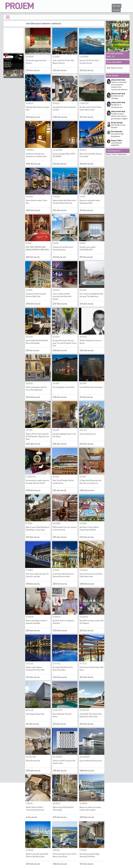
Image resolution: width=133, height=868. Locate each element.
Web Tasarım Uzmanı (115, 68)
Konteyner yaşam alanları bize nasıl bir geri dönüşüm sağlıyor (119, 116)
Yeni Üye (116, 10)
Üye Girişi (117, 6)
